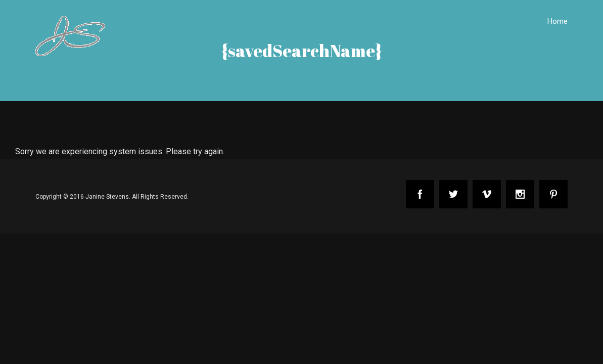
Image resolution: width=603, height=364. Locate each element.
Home (558, 21)
